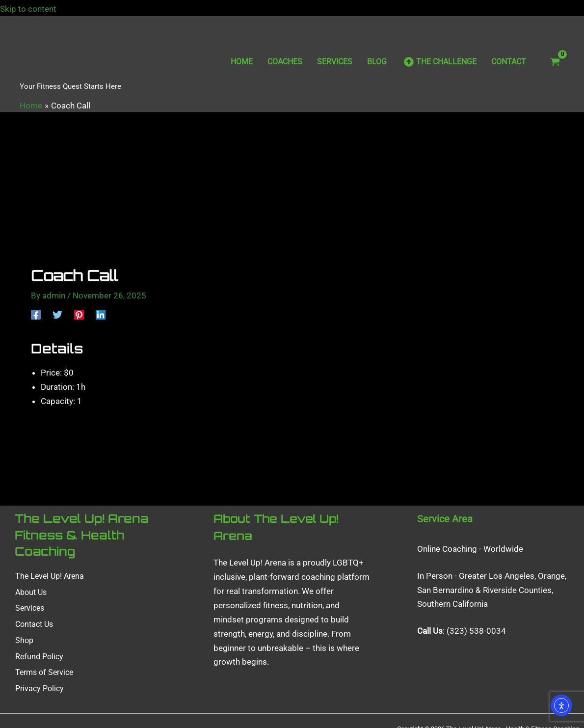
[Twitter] (57, 314)
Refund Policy (39, 658)
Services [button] (29, 610)
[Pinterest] (79, 314)
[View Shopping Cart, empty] (555, 62)
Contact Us (34, 626)
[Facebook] (36, 314)
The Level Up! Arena (49, 579)
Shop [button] (24, 642)
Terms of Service (44, 674)
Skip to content (35, 9)
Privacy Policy (39, 689)
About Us (30, 595)
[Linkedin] (101, 314)
